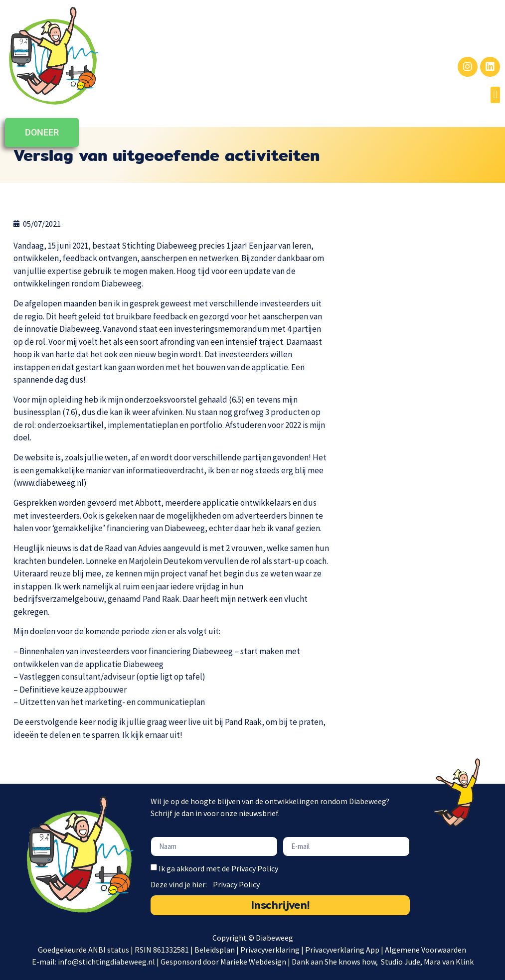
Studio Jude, (402, 962)
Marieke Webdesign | (256, 962)
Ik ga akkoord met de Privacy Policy (218, 868)
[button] (495, 95)
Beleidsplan (215, 950)
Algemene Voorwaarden (426, 950)
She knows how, (352, 962)
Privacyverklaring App (343, 950)
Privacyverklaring (270, 950)
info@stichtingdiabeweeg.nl (106, 962)
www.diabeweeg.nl (50, 483)
